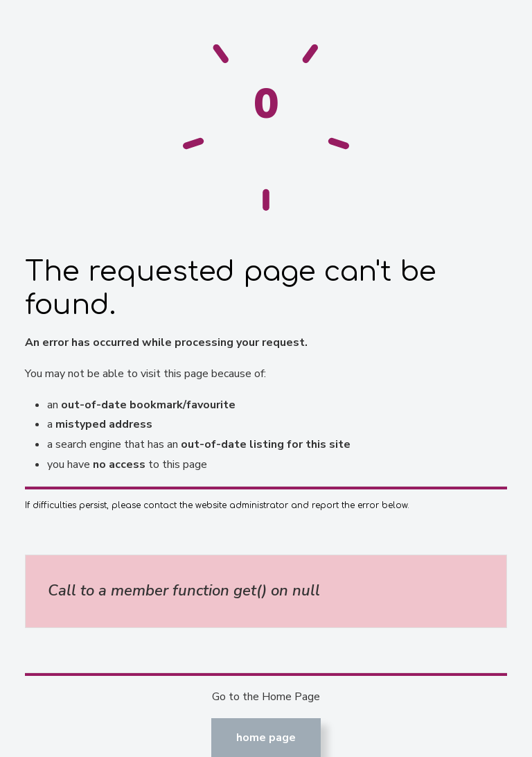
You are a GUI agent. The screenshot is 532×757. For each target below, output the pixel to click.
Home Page (266, 738)
